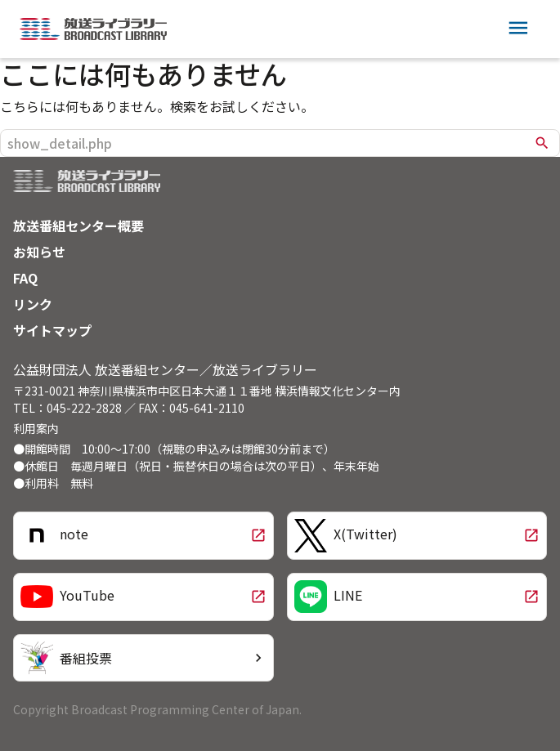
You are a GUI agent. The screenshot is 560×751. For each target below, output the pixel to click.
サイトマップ (52, 330)
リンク (33, 304)
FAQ (25, 278)
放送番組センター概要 (78, 226)
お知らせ (39, 252)
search (542, 143)
